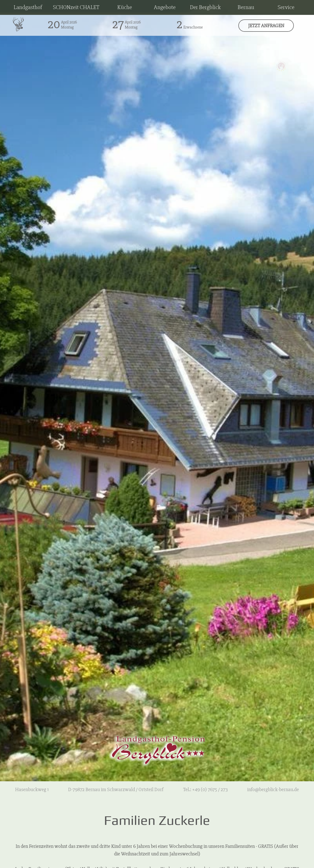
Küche (125, 7)
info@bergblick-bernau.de (273, 789)
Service (286, 7)
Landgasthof (28, 7)
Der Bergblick (205, 7)
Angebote (165, 7)
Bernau (246, 7)
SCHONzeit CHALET (76, 7)
